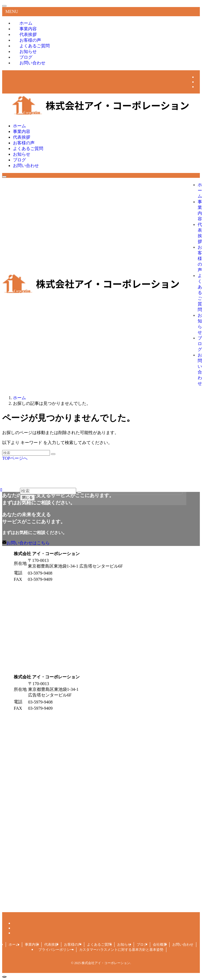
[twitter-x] (198, 82)
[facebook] (198, 77)
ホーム (14, 944)
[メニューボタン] (4, 177)
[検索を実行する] (53, 454)
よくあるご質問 (99, 944)
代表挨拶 (51, 944)
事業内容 (32, 944)
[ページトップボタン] (4, 977)
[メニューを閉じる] (4, 6)
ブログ (142, 944)
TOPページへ (15, 458)
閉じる (27, 497)
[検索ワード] (26, 453)
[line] (198, 87)
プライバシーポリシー (56, 950)
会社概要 (160, 944)
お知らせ (124, 944)
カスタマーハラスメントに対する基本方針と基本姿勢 (121, 950)
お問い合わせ (32, 63)
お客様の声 (73, 944)
